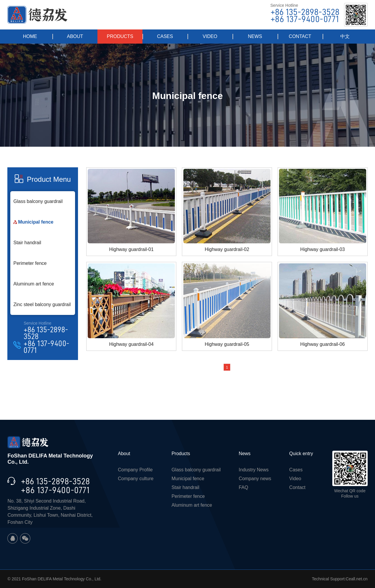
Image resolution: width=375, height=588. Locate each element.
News (245, 454)
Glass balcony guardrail (38, 201)
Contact (297, 487)
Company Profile (135, 470)
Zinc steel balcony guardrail (42, 304)
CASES (165, 36)
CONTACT (300, 36)
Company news (255, 479)
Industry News (254, 470)
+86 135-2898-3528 (305, 12)
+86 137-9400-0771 (305, 19)
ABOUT (75, 36)
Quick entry (301, 454)
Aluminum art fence (34, 284)
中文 (345, 36)
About (124, 454)
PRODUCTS (120, 36)
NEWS (255, 36)
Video (295, 479)
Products (181, 454)
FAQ (243, 487)
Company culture (136, 479)
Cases (296, 470)
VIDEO (210, 36)
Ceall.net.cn (357, 579)
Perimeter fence (30, 263)
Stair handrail (27, 243)
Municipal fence (36, 222)
